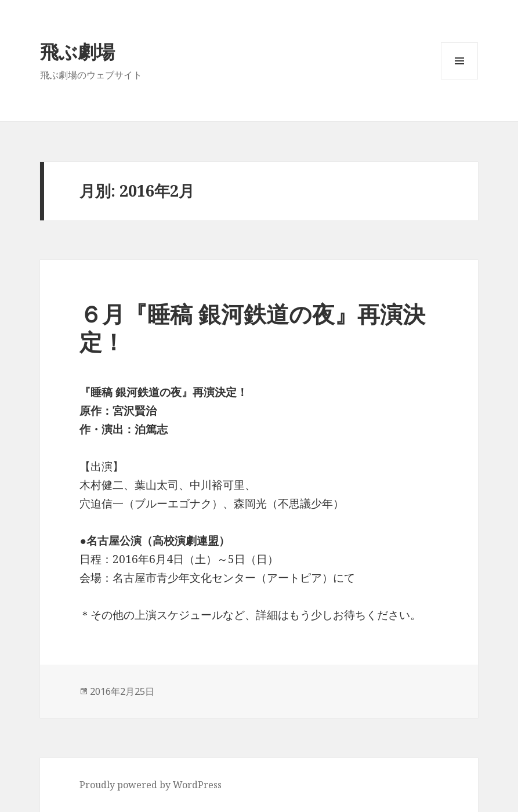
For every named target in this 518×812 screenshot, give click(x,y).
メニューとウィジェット (459, 79)
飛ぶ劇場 (77, 51)
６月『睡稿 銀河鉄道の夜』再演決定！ (252, 327)
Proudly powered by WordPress (151, 785)
